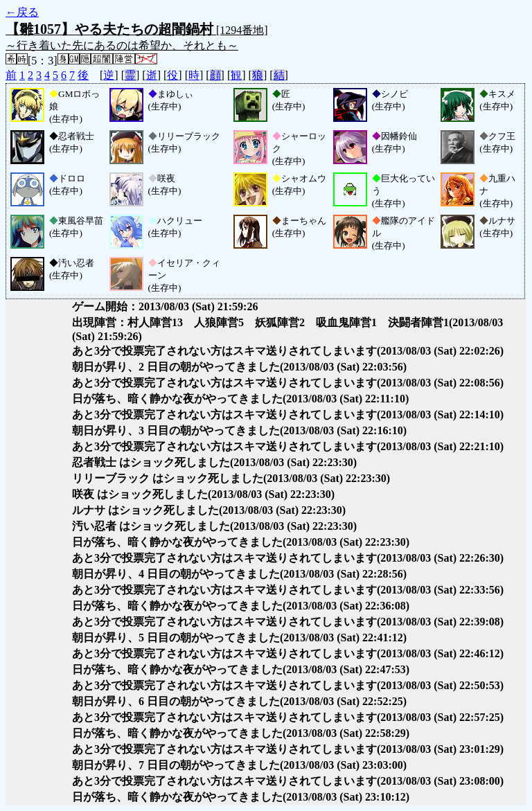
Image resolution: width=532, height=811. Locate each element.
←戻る (22, 12)
